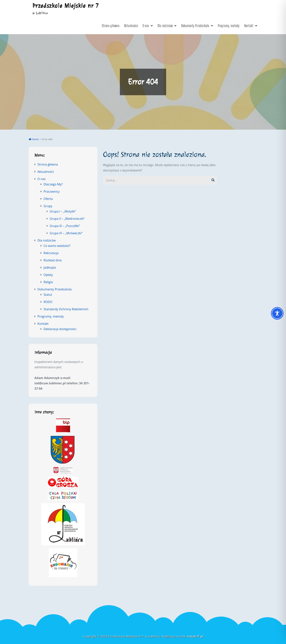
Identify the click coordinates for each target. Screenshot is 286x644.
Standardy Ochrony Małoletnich (66, 309)
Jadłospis (50, 267)
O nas (146, 26)
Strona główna (111, 26)
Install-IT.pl (195, 636)
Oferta (48, 199)
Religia (48, 282)
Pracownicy (52, 192)
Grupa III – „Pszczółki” (65, 226)
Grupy (48, 206)
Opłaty (48, 275)
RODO (48, 302)
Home (34, 139)
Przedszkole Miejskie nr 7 (66, 6)
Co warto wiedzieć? (57, 246)
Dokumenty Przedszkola (195, 26)
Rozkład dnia (53, 260)
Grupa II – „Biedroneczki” (67, 219)
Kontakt (249, 26)
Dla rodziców (165, 26)
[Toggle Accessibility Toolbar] (277, 313)
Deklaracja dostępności (60, 329)
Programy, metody (229, 26)
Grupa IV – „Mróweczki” (66, 233)
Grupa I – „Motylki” (63, 211)
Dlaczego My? (53, 184)
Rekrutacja (51, 253)
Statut (48, 295)
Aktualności (131, 26)
